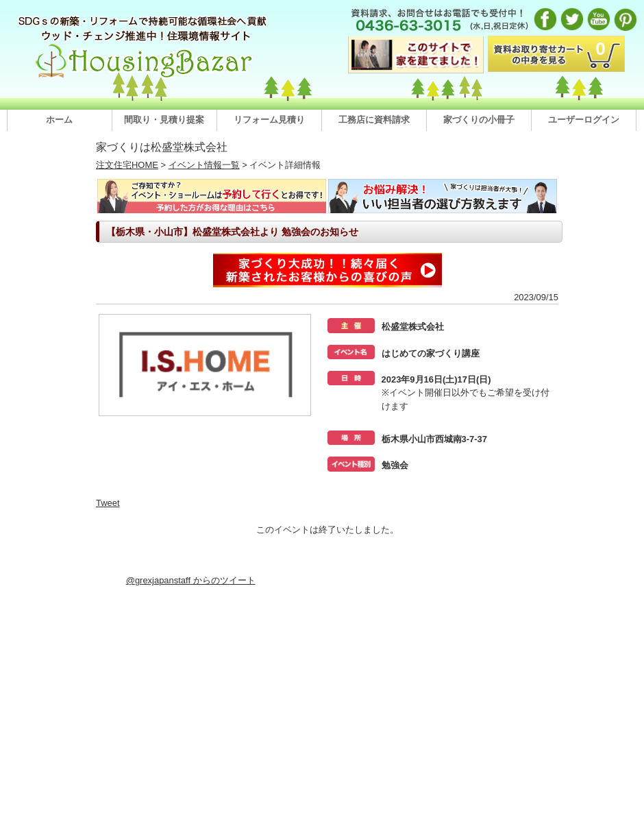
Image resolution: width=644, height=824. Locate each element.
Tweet (108, 503)
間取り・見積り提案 (164, 120)
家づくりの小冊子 (479, 120)
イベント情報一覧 (204, 165)
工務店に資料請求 (374, 120)
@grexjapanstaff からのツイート (191, 580)
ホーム (59, 120)
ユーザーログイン (584, 120)
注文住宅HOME (127, 165)
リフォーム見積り (269, 120)
